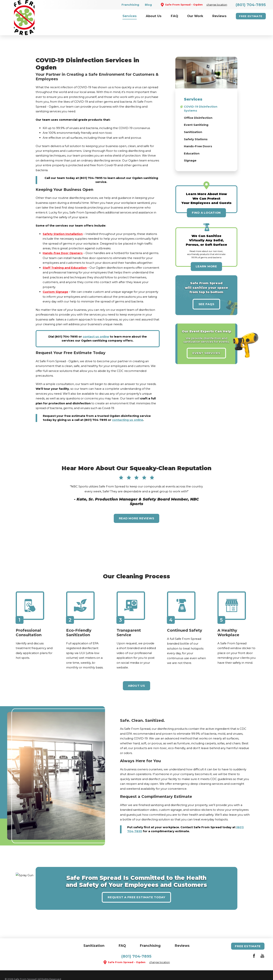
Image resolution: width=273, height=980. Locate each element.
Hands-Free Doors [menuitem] (198, 134)
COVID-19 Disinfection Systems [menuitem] (201, 96)
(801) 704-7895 (251, 5)
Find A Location (206, 200)
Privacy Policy (68, 971)
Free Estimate (251, 16)
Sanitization (94, 933)
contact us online (96, 324)
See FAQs (206, 292)
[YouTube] (262, 944)
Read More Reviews (137, 506)
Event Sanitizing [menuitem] (196, 112)
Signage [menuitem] (190, 148)
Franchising (130, 5)
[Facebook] (254, 944)
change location (217, 5)
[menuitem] (130, 16)
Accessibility (47, 971)
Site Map (29, 971)
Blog (148, 5)
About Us (136, 673)
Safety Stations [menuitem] (196, 127)
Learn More (206, 254)
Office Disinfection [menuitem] (198, 105)
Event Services (206, 340)
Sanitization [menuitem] (193, 119)
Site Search (12, 971)
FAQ (122, 933)
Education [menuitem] (192, 141)
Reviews (182, 933)
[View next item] (235, 479)
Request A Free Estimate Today (136, 885)
